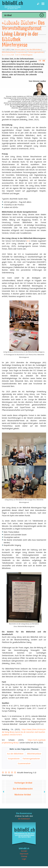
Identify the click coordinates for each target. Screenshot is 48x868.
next (44, 792)
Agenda (8, 38)
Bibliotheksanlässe (34, 754)
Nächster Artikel (23, 795)
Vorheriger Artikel (23, 783)
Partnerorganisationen (31, 759)
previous (4, 792)
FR (40, 61)
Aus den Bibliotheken (15, 754)
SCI (28, 241)
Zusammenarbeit (24, 764)
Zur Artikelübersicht (23, 789)
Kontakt (24, 851)
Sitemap (24, 856)
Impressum (24, 854)
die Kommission (24, 819)
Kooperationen (14, 759)
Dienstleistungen (13, 46)
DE (44, 61)
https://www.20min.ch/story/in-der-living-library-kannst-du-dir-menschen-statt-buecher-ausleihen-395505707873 (24, 732)
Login (24, 859)
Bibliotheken (11, 30)
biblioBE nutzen (12, 55)
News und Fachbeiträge (17, 22)
